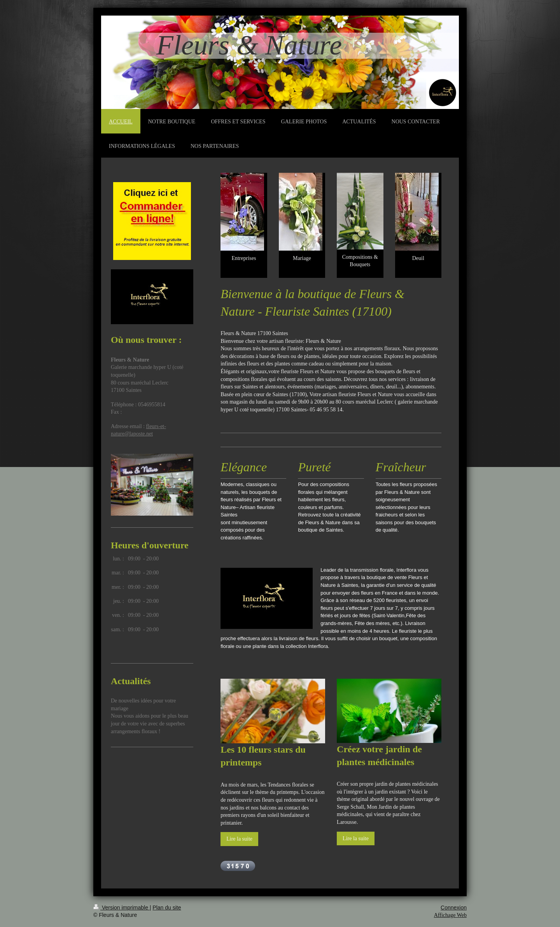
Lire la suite (239, 839)
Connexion (454, 908)
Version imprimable (122, 908)
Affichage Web (450, 915)
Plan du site (167, 908)
